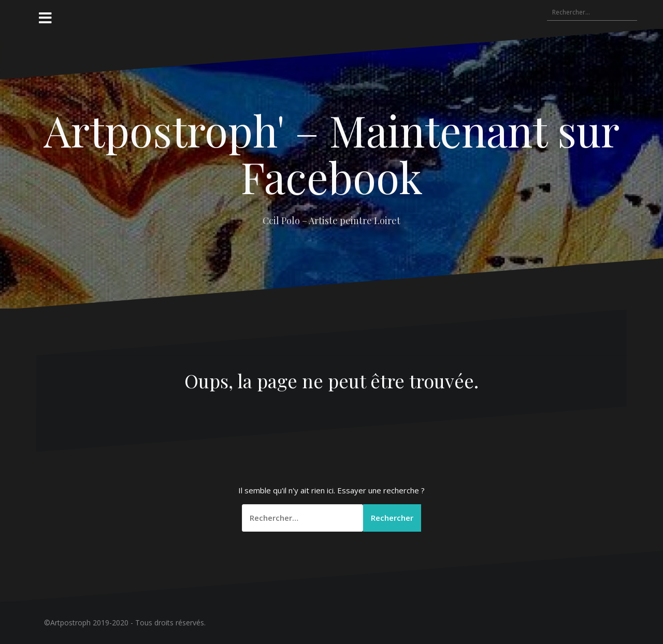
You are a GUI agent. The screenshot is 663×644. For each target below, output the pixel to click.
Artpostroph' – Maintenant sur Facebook (331, 153)
